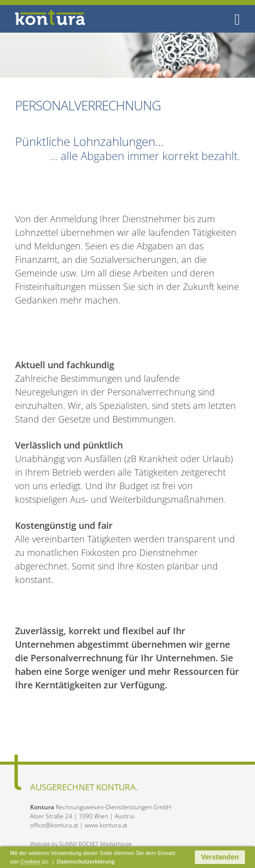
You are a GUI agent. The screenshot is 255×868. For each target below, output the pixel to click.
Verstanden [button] (220, 857)
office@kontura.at (54, 825)
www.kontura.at (106, 825)
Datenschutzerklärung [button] (86, 861)
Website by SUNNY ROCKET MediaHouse (81, 844)
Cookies (31, 861)
